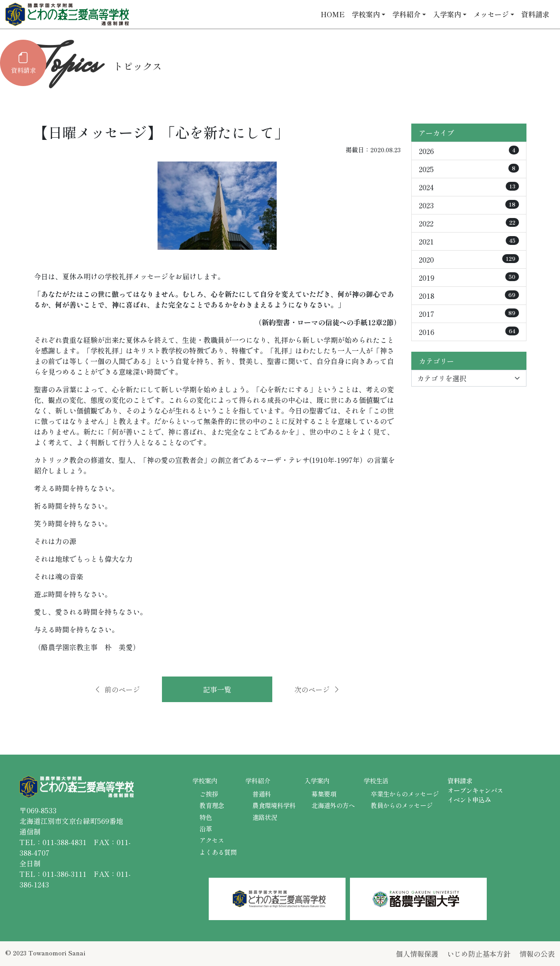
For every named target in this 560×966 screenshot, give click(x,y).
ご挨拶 (209, 794)
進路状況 (265, 817)
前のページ (117, 689)
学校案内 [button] (366, 14)
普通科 (262, 794)
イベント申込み (469, 799)
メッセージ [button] (491, 14)
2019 (469, 278)
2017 (469, 314)
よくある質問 (218, 852)
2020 (469, 259)
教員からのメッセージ (402, 805)
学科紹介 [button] (406, 14)
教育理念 (212, 805)
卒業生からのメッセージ (405, 794)
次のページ (317, 689)
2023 (469, 205)
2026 (469, 151)
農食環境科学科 (274, 805)
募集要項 (324, 794)
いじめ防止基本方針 (479, 954)
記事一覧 (217, 689)
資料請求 (535, 14)
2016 (469, 332)
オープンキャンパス (475, 790)
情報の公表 (537, 954)
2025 (469, 169)
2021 (469, 241)
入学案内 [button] (447, 14)
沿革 (206, 829)
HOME (333, 14)
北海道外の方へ (333, 805)
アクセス (212, 840)
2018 (469, 296)
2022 (469, 223)
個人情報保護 (417, 954)
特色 (206, 817)
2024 (469, 187)
